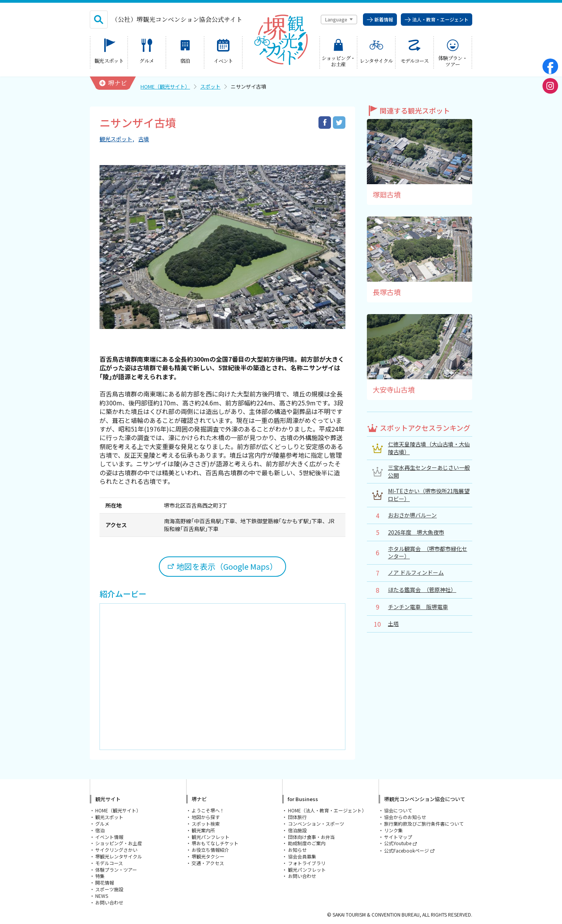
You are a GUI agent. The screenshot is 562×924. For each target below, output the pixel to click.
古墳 (144, 139)
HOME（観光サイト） (165, 86)
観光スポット (116, 139)
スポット (210, 86)
